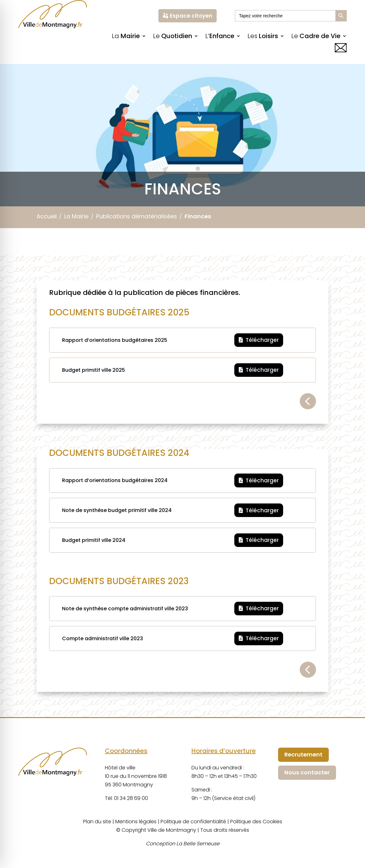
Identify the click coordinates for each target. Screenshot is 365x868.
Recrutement (303, 754)
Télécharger (262, 340)
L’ (220, 37)
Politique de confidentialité (193, 822)
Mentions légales (136, 822)
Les (263, 37)
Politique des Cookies (256, 822)
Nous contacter (307, 772)
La (126, 37)
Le (173, 37)
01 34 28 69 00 (131, 798)
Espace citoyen (191, 16)
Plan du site (97, 822)
